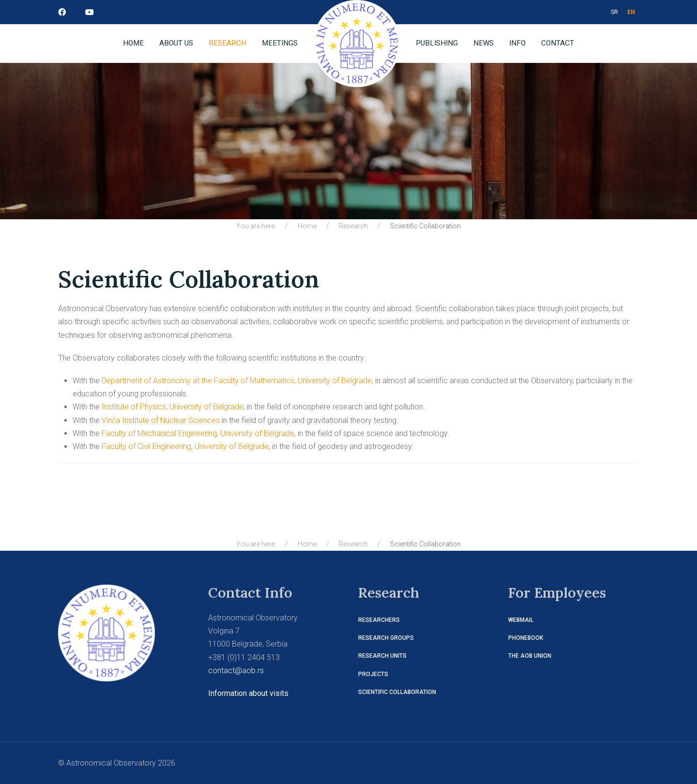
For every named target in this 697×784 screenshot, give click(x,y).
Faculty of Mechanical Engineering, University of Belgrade (198, 433)
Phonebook (526, 638)
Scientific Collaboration (397, 692)
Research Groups (386, 638)
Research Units (382, 656)
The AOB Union (530, 656)
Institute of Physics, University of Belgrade (173, 407)
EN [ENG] (631, 12)
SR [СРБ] (614, 12)
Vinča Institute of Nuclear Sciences (161, 420)
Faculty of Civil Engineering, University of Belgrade (185, 446)
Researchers (379, 620)
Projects (373, 674)
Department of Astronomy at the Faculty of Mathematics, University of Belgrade (237, 381)
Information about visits (248, 693)
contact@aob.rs (236, 671)
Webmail (521, 620)
